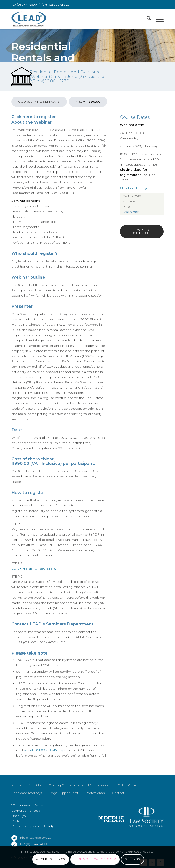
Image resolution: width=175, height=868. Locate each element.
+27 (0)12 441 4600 (34, 844)
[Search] (147, 19)
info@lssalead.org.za (54, 5)
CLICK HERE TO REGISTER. (34, 568)
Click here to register (34, 117)
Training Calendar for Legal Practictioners (80, 785)
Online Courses (129, 785)
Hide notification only (95, 859)
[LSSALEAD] (29, 19)
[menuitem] (147, 19)
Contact (118, 793)
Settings (133, 859)
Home (16, 785)
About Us (35, 785)
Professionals (95, 793)
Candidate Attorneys (27, 793)
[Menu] (157, 19)
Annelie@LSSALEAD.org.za (45, 750)
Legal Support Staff (64, 793)
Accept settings (51, 859)
